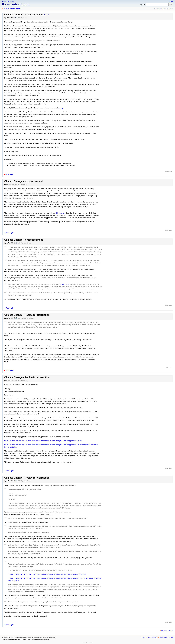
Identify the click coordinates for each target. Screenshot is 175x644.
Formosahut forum (16, 4)
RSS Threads (163, 637)
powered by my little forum (88, 642)
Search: (143, 5)
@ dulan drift (24, 184)
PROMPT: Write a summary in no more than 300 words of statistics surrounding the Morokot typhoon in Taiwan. (43, 441)
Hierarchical (159, 9)
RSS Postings (152, 637)
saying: (61, 108)
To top (143, 637)
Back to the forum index (12, 9)
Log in (171, 2)
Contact (171, 637)
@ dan (29, 243)
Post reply (10, 174)
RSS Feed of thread (167, 631)
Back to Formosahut (8, 2)
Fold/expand (170, 9)
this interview (61, 213)
